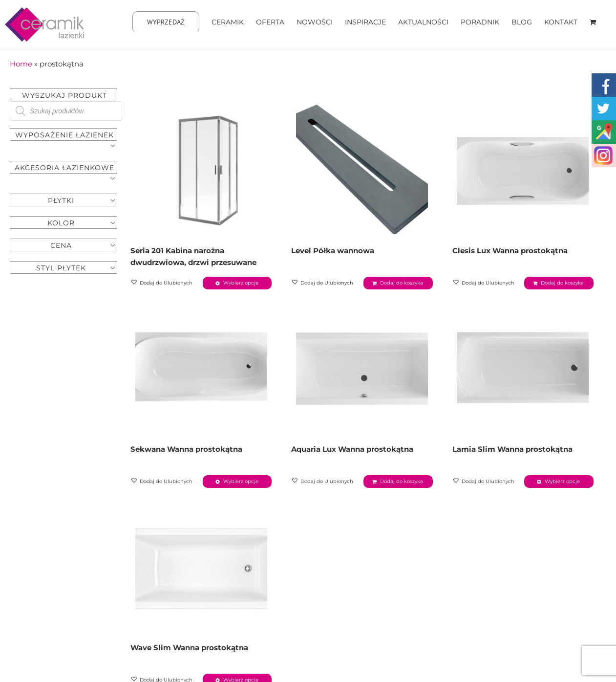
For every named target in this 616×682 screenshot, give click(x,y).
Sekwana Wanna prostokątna (186, 449)
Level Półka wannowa (333, 251)
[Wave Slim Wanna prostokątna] (201, 566)
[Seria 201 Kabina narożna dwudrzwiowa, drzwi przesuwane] (201, 169)
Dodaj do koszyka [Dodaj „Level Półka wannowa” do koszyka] (402, 283)
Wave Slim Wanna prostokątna (189, 648)
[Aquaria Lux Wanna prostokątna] (362, 368)
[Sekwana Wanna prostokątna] (201, 368)
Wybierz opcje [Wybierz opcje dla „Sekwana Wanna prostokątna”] (241, 481)
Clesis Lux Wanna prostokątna (510, 251)
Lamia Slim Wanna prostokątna (512, 449)
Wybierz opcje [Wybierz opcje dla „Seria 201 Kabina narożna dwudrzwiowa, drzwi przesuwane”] (241, 283)
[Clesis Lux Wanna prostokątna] (523, 169)
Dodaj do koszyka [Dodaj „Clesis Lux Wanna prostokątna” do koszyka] (562, 283)
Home (21, 64)
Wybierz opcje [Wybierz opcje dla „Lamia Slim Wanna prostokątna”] (562, 481)
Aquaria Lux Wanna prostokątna (352, 449)
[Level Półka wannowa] (362, 169)
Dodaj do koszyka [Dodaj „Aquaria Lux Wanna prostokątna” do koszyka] (402, 481)
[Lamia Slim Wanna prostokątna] (523, 368)
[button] (162, 283)
